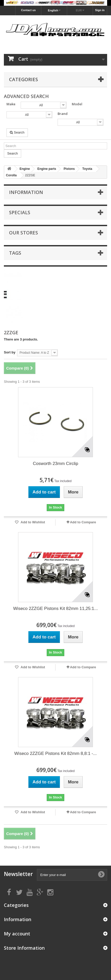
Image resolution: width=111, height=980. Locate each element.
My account (17, 934)
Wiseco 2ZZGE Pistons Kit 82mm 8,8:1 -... (55, 753)
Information (26, 192)
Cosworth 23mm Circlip (55, 464)
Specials (20, 212)
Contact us (28, 10)
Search (17, 132)
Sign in (100, 10)
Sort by (10, 352)
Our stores (23, 233)
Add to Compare (83, 522)
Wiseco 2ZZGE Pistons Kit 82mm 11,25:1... (55, 609)
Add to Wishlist (33, 522)
